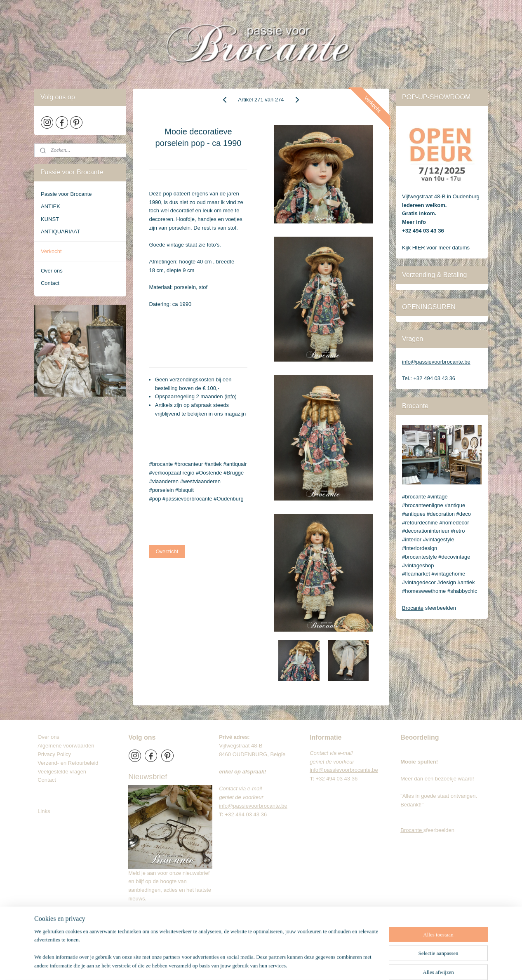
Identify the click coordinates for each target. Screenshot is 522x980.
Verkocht (51, 251)
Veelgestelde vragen (62, 772)
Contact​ (50, 780)
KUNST (50, 219)
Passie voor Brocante (66, 194)
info (231, 396)
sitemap (254, 965)
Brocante (413, 608)
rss (269, 965)
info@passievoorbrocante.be (436, 362)
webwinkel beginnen (296, 965)
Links (44, 811)
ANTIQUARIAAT (60, 231)
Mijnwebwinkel (360, 965)
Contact (50, 283)
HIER (420, 248)
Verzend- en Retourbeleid (68, 763)
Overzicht (167, 551)
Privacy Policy (54, 754)
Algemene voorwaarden (66, 746)
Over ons (52, 271)
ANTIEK (51, 206)
